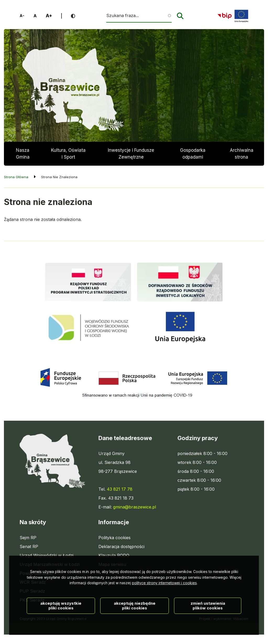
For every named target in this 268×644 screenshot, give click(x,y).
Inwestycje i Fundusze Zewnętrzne (131, 154)
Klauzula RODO (114, 555)
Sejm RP (28, 538)
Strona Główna (16, 177)
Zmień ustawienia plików (208, 615)
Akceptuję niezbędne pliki (135, 615)
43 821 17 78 (120, 489)
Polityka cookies (115, 538)
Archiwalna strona (242, 157)
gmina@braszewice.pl (135, 507)
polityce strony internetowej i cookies (164, 592)
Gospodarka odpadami (193, 154)
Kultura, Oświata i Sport (68, 154)
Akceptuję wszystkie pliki (61, 615)
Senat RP (29, 546)
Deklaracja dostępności (121, 546)
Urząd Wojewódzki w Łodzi (47, 555)
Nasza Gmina (23, 154)
